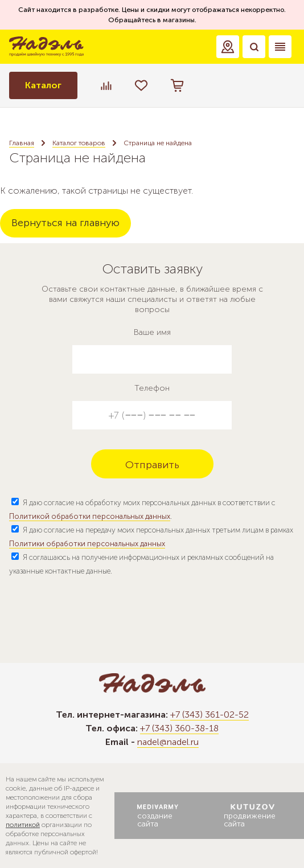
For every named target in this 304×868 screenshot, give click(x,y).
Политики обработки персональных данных (87, 544)
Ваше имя (152, 332)
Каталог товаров (79, 143)
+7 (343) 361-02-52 (209, 715)
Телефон (152, 388)
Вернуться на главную (65, 223)
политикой (23, 825)
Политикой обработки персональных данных (90, 516)
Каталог (43, 85)
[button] (228, 47)
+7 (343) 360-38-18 (179, 728)
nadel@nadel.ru (168, 742)
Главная (22, 143)
